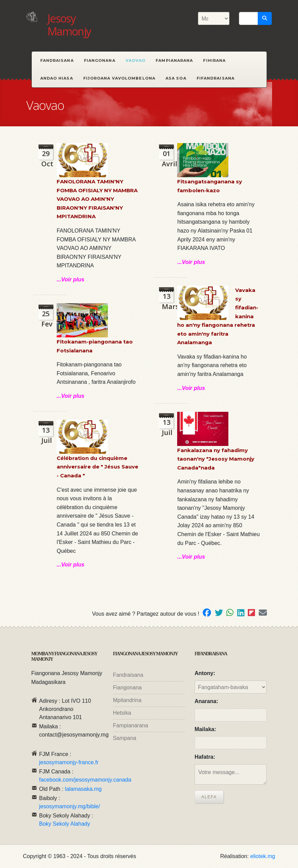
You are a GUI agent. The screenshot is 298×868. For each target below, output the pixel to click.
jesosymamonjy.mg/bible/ (70, 806)
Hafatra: (205, 757)
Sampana (125, 738)
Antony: (205, 673)
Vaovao (136, 60)
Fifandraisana (216, 78)
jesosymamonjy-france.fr (69, 762)
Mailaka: (205, 729)
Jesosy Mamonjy (69, 25)
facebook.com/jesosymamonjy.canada (85, 780)
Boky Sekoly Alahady (65, 824)
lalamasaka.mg (83, 789)
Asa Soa (176, 78)
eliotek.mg (263, 856)
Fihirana (214, 60)
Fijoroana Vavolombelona (119, 78)
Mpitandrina (127, 700)
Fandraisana (57, 60)
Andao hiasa (57, 78)
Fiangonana (100, 60)
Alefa (209, 797)
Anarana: (206, 701)
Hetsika (122, 713)
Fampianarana (174, 60)
